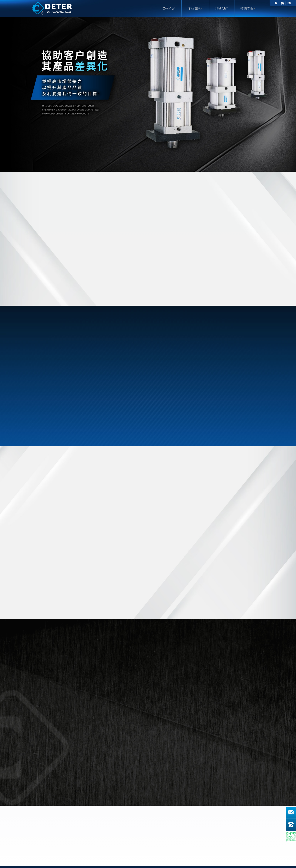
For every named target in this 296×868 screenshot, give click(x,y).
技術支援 (248, 8)
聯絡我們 (222, 8)
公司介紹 (169, 8)
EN (289, 3)
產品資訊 (195, 8)
